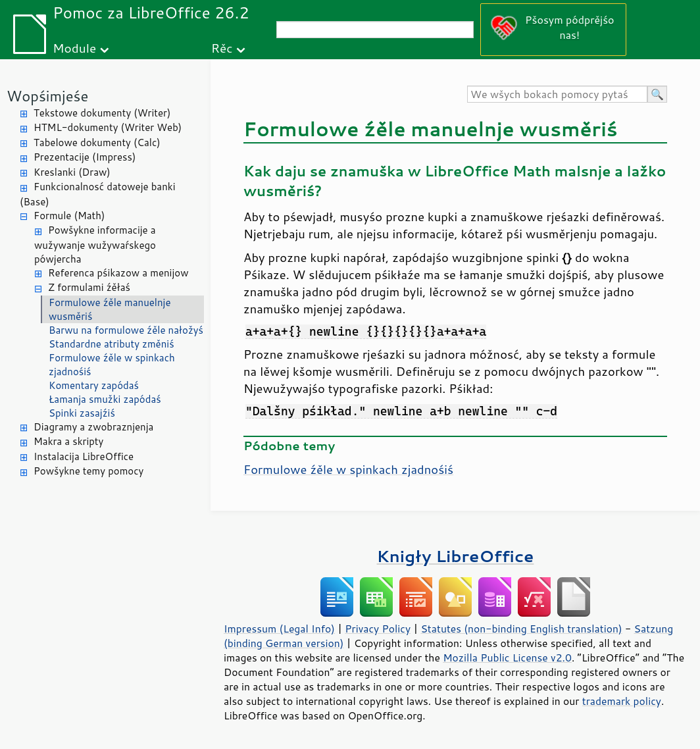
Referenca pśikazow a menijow (118, 273)
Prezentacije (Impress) (85, 157)
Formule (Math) (69, 216)
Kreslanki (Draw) (72, 172)
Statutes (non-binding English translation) (521, 629)
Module (74, 48)
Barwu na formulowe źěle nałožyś (126, 330)
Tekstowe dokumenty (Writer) (102, 113)
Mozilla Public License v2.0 (507, 658)
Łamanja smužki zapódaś (105, 399)
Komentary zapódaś (94, 385)
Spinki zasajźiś (82, 413)
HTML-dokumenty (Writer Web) (108, 127)
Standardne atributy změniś (112, 344)
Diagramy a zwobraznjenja (93, 427)
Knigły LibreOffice (456, 556)
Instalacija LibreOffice (84, 456)
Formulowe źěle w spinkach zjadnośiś (112, 365)
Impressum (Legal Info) (279, 629)
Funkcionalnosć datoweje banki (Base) (98, 194)
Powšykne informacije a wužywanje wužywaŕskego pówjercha (95, 245)
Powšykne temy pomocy (88, 471)
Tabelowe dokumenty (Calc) (97, 142)
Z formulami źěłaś (89, 287)
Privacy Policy (378, 629)
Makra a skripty (68, 441)
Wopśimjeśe (47, 96)
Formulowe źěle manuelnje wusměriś (110, 309)
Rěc (222, 48)
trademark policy (622, 701)
